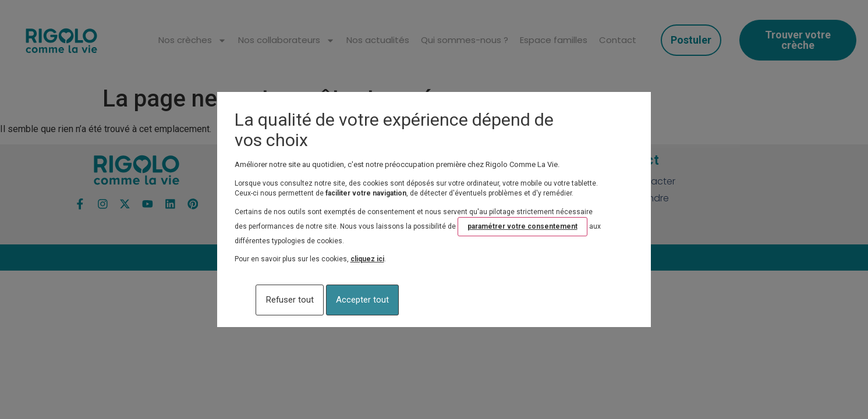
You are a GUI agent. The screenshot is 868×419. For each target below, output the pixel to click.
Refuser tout (291, 300)
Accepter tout (413, 300)
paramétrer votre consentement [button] (522, 229)
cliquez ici (367, 262)
